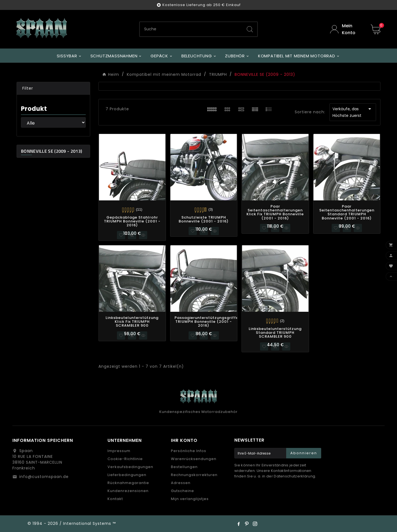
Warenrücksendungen (194, 459)
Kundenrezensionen (128, 491)
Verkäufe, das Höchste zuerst (353, 112)
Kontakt (115, 499)
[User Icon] (346, 29)
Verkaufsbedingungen (130, 467)
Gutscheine (183, 491)
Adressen (181, 483)
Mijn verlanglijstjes (190, 499)
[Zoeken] (191, 29)
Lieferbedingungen (127, 475)
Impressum (119, 451)
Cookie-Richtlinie (125, 459)
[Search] (250, 29)
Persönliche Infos (189, 451)
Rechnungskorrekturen (194, 475)
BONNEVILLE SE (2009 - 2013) (52, 151)
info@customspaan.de (44, 477)
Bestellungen (184, 467)
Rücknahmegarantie (128, 483)
